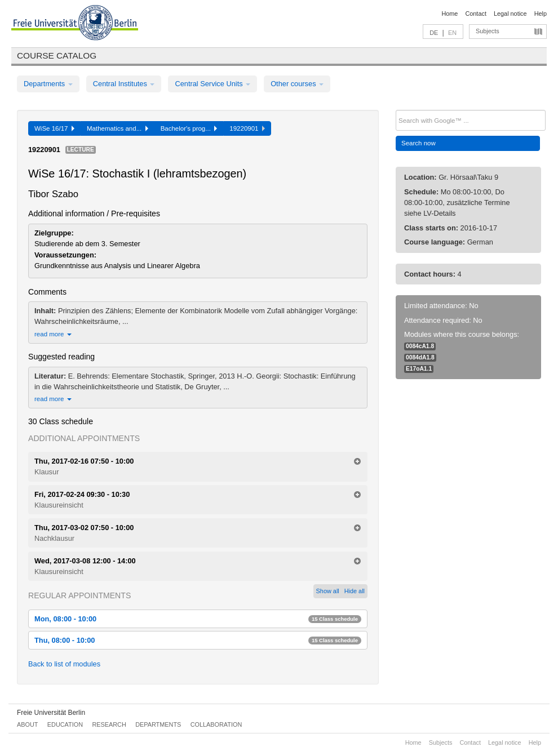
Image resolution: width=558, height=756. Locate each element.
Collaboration (216, 724)
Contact (475, 14)
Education (65, 724)
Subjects (488, 31)
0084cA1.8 (420, 346)
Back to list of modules (64, 664)
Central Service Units (212, 84)
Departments (48, 84)
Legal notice (510, 14)
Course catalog (57, 55)
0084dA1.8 (420, 357)
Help (541, 14)
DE (434, 33)
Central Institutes (124, 84)
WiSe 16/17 (54, 128)
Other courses (297, 84)
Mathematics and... (118, 128)
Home (449, 14)
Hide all (355, 591)
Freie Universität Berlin (51, 713)
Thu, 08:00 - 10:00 (198, 640)
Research (109, 724)
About (27, 724)
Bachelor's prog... (189, 128)
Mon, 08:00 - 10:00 (198, 619)
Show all (328, 591)
